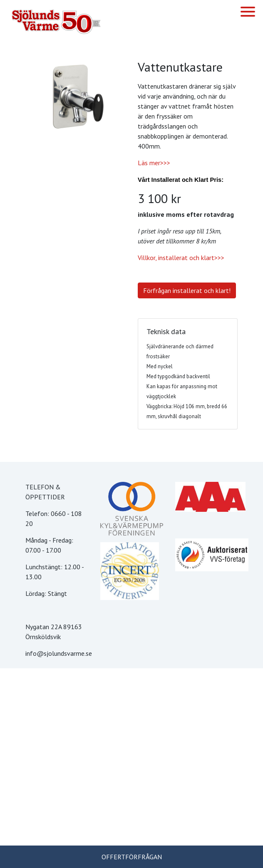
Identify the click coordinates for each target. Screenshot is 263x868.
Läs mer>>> (154, 163)
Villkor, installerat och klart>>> (181, 258)
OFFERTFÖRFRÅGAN (132, 857)
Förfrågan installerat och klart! (187, 290)
